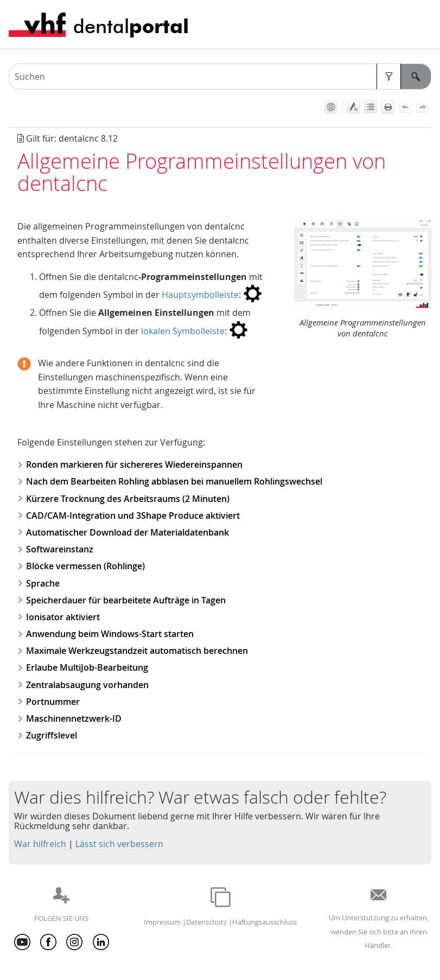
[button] (389, 77)
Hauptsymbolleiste (200, 295)
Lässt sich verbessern (119, 844)
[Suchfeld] (220, 77)
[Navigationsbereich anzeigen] (425, 24)
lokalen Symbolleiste (183, 331)
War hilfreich (40, 844)
